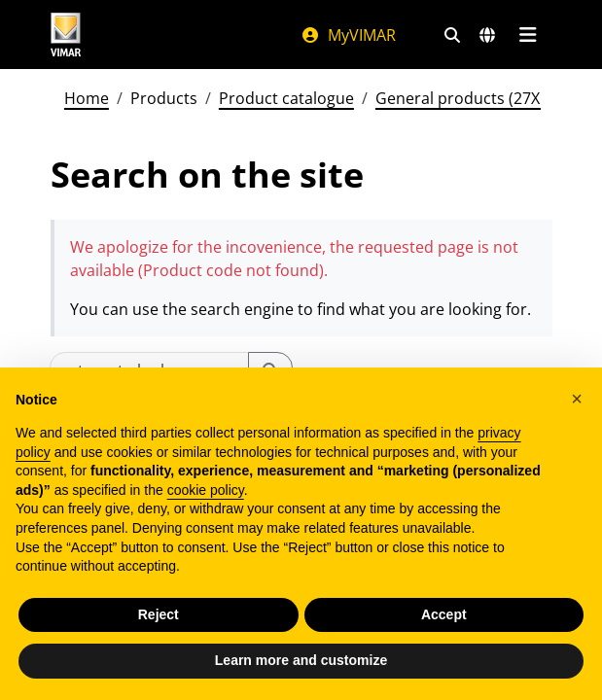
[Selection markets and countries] (487, 35)
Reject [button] (159, 614)
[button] (577, 399)
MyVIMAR (348, 35)
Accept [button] (444, 614)
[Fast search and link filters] (452, 35)
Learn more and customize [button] (301, 660)
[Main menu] (529, 35)
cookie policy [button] (206, 490)
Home (87, 98)
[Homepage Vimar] (66, 35)
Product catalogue (286, 98)
